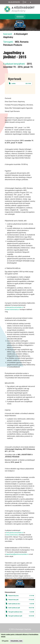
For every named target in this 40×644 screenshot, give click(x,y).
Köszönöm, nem (16, 641)
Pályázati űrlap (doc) (13, 596)
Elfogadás (5, 641)
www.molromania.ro (13, 309)
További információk (13, 637)
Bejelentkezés (14, 2)
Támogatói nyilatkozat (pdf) (15, 616)
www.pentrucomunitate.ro (15, 307)
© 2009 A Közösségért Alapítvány (20, 629)
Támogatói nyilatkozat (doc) (15, 612)
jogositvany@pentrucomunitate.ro (17, 554)
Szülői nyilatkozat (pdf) (14, 608)
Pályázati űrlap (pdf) (13, 600)
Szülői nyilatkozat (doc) (14, 604)
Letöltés (14, 84)
